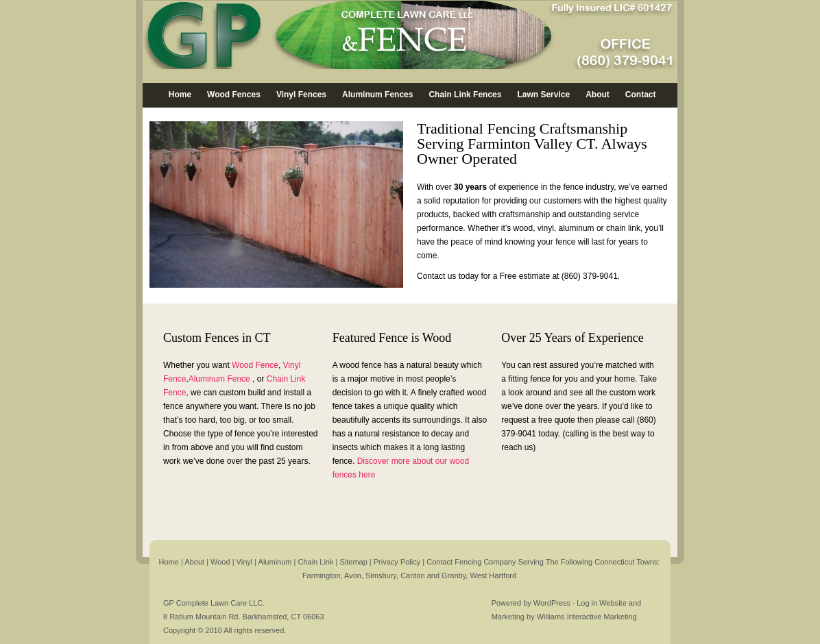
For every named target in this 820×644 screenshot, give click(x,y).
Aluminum (276, 562)
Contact (641, 95)
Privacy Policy (397, 562)
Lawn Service (543, 95)
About (598, 95)
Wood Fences (234, 95)
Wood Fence (255, 365)
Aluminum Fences (377, 95)
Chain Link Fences (465, 95)
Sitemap (354, 562)
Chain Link (315, 562)
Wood (221, 562)
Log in (587, 603)
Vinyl (246, 562)
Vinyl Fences (301, 95)
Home (180, 95)
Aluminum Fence (219, 379)
